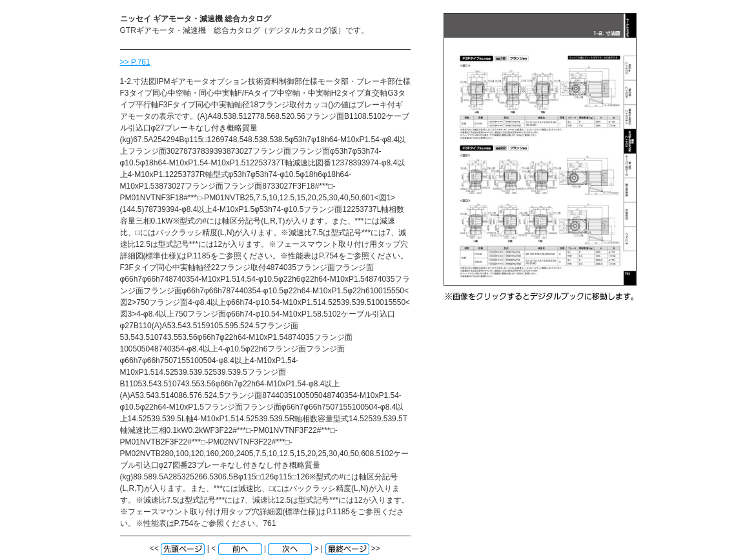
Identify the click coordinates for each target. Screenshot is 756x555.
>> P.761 (135, 62)
